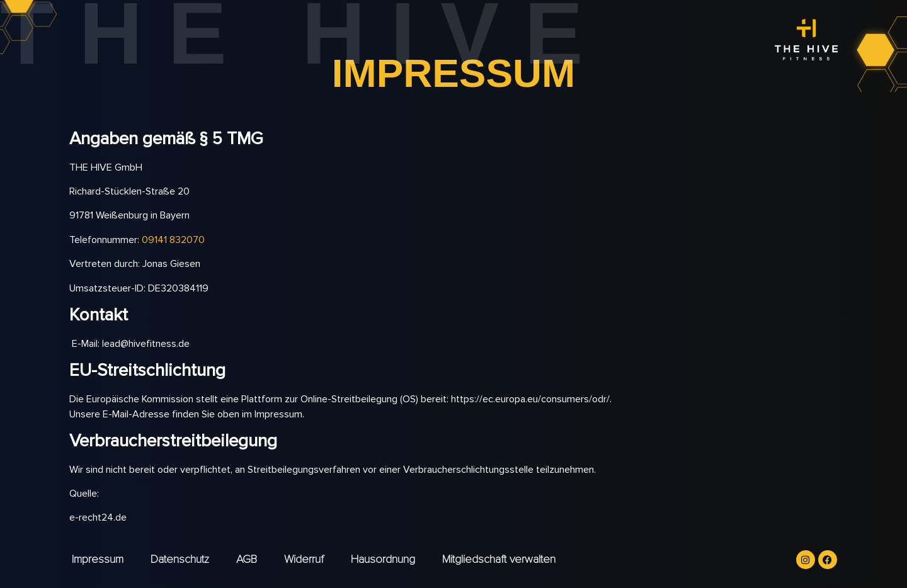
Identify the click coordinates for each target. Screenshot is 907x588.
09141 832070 (173, 240)
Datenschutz (180, 559)
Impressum (98, 559)
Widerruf (304, 559)
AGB (247, 559)
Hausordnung (383, 559)
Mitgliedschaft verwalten (499, 559)
